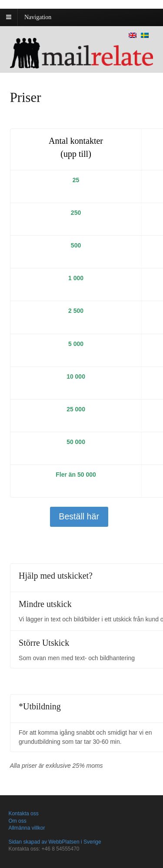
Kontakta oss (23, 814)
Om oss (17, 821)
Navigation (38, 17)
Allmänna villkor (27, 828)
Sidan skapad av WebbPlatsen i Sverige (55, 842)
